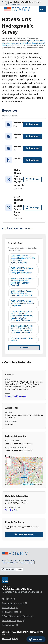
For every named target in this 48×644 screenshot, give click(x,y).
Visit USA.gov (10, 638)
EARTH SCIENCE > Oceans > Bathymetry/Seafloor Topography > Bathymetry (22, 270)
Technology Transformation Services (22, 592)
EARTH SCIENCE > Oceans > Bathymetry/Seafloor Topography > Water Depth (22, 293)
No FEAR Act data (12, 612)
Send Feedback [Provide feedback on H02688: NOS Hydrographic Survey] (24, 534)
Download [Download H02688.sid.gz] (32, 148)
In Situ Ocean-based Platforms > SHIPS (23, 339)
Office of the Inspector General (18, 616)
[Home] (17, 9)
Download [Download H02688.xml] (32, 124)
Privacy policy (10, 625)
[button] (9, 460)
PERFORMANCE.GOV (10, 563)
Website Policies (29, 560)
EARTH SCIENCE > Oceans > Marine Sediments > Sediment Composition (23, 303)
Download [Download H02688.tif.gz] (32, 136)
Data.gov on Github (27, 563)
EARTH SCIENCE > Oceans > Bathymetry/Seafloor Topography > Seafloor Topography (22, 282)
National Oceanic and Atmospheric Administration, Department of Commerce (24, 43)
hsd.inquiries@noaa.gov (16, 396)
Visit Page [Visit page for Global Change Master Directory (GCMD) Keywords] (33, 179)
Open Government (15, 560)
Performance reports (13, 621)
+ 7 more (24, 348)
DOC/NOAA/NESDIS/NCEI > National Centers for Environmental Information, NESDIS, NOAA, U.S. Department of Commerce (22, 316)
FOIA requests (10, 607)
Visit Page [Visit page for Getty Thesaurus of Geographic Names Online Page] (33, 208)
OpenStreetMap (28, 484)
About (4, 560)
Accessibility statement (14, 603)
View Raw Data (12, 510)
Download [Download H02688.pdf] (32, 160)
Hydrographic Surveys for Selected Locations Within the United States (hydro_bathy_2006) (23, 259)
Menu (42, 9)
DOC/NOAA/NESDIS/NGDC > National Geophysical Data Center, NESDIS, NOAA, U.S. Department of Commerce (22, 329)
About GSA (9, 599)
